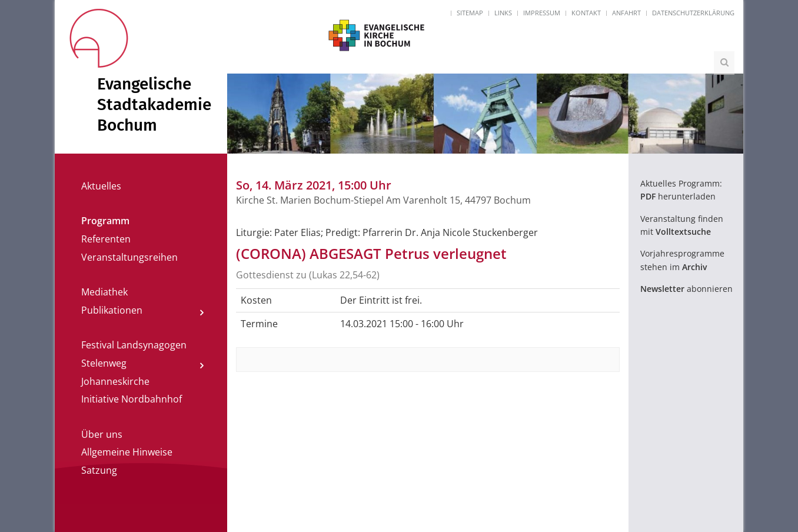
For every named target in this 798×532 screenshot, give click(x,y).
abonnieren (686, 289)
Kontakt (586, 13)
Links (503, 13)
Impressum (542, 13)
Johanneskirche (115, 381)
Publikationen (112, 310)
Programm (105, 221)
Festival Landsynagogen (134, 345)
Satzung (99, 470)
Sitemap (470, 13)
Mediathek (104, 292)
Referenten (106, 239)
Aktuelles (101, 186)
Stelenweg (104, 363)
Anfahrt (626, 13)
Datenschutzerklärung (693, 13)
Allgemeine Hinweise (127, 452)
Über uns (102, 434)
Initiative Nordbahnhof (132, 399)
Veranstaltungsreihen (129, 257)
